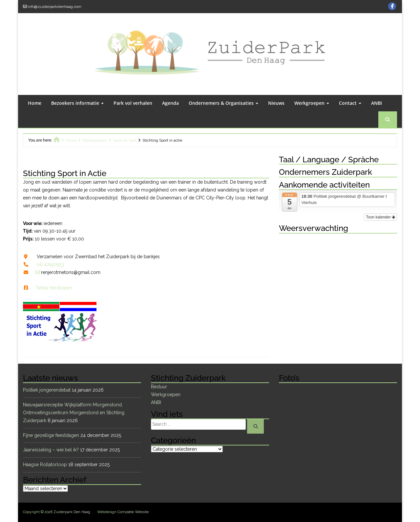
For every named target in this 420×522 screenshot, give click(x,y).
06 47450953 (50, 264)
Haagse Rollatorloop (45, 465)
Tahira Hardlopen (54, 288)
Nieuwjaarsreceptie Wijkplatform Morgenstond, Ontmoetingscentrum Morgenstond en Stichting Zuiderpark (74, 413)
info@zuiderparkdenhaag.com (55, 7)
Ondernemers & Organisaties (223, 103)
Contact (350, 103)
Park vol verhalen (133, 103)
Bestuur (159, 387)
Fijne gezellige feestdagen (51, 435)
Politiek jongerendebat (47, 390)
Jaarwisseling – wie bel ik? (51, 450)
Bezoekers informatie (77, 103)
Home (35, 103)
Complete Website (133, 512)
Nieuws (276, 103)
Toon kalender (380, 217)
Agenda (170, 103)
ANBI (377, 103)
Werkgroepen (312, 103)
